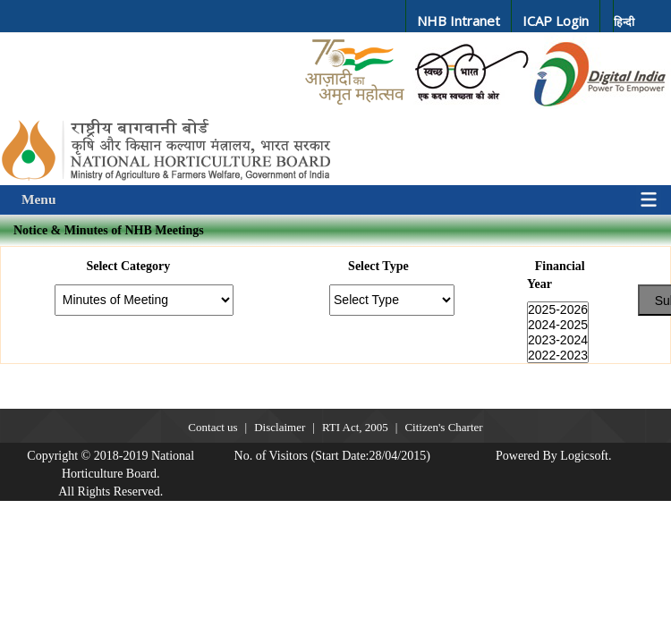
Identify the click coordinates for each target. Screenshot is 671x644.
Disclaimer (280, 427)
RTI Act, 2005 (355, 427)
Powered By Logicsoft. (553, 456)
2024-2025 (558, 325)
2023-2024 (558, 340)
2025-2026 (558, 310)
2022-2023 (558, 356)
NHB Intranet (459, 21)
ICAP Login (556, 21)
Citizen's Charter (443, 427)
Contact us (212, 427)
